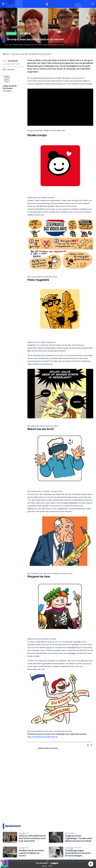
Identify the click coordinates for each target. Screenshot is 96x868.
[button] (91, 864)
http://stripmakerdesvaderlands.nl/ (43, 737)
